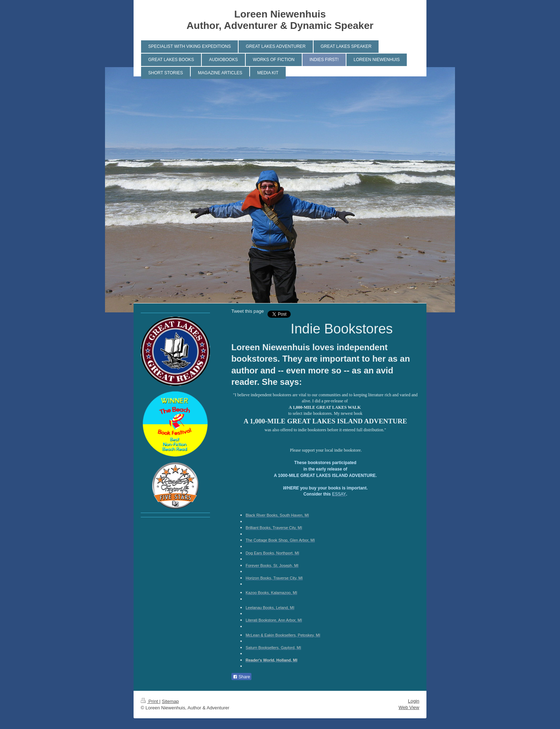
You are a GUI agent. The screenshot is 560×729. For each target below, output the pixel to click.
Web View (409, 707)
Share (241, 677)
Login (414, 701)
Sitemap (170, 701)
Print (150, 701)
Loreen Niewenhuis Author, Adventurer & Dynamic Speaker (280, 20)
